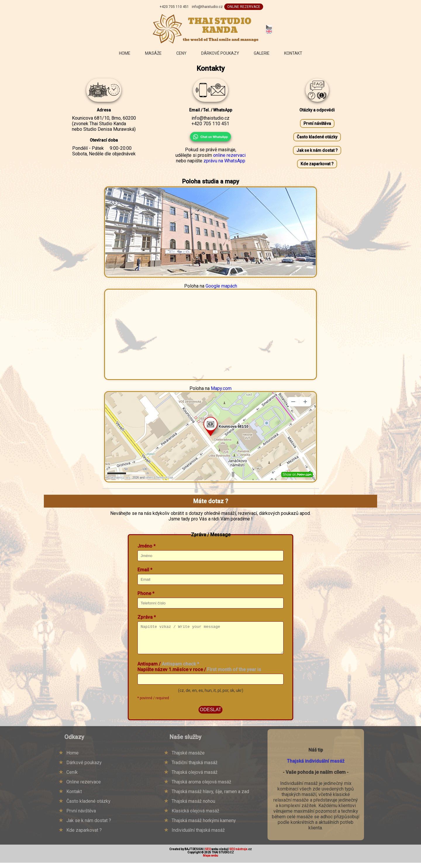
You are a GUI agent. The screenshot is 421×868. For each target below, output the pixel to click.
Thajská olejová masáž (195, 777)
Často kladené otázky (317, 137)
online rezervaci (229, 155)
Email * (145, 570)
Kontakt (293, 53)
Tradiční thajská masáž (195, 768)
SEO (208, 854)
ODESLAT (210, 715)
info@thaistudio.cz (207, 7)
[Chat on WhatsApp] (210, 137)
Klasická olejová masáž (195, 816)
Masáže (153, 53)
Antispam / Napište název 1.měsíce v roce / (199, 672)
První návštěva (317, 123)
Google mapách (221, 286)
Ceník (72, 777)
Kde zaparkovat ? (317, 164)
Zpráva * (147, 617)
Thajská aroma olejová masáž (201, 787)
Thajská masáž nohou (193, 806)
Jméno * (146, 546)
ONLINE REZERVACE (244, 7)
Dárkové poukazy (220, 53)
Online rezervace (84, 787)
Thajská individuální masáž (316, 766)
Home (125, 53)
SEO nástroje (238, 854)
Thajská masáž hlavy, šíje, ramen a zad (210, 797)
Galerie (262, 53)
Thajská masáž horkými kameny (204, 826)
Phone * (146, 593)
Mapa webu (210, 861)
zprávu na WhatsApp (224, 161)
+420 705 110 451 (174, 7)
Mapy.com (221, 388)
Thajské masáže (188, 758)
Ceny (181, 53)
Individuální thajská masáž (198, 835)
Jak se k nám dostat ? (317, 150)
